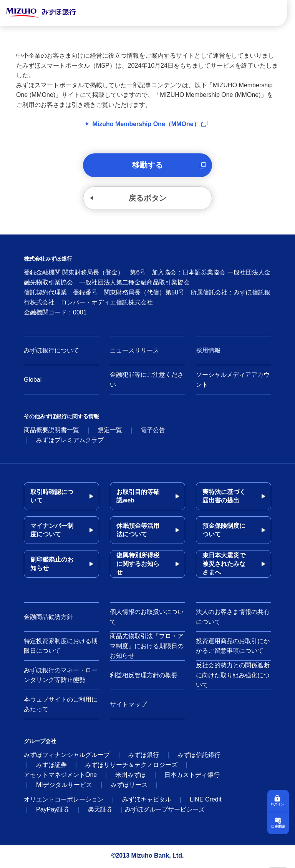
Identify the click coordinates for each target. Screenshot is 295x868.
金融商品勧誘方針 (48, 619)
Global (33, 382)
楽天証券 (100, 811)
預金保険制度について (224, 532)
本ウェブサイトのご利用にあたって (61, 706)
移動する (147, 166)
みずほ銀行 (144, 757)
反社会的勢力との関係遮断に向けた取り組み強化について (233, 677)
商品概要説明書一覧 (51, 432)
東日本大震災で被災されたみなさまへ (224, 566)
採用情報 (208, 352)
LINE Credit (206, 801)
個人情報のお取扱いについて (147, 619)
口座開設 (278, 826)
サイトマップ (128, 706)
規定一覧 (110, 432)
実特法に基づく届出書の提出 (224, 498)
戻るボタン (147, 200)
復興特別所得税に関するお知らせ (138, 566)
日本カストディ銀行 (192, 777)
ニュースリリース (134, 352)
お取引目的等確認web (138, 498)
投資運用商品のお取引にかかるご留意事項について (233, 648)
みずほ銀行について (51, 352)
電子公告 (153, 432)
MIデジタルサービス (64, 787)
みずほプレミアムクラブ (70, 442)
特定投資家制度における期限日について (61, 648)
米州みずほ (131, 777)
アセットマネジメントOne (60, 777)
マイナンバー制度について (52, 532)
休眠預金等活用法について (138, 532)
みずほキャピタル (147, 801)
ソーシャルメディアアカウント (233, 382)
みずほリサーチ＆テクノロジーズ (131, 767)
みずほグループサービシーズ (165, 811)
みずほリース (129, 787)
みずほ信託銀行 (199, 757)
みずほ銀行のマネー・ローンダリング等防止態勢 (61, 677)
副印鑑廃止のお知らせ (52, 566)
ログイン (278, 804)
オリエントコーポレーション (64, 801)
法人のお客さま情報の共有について (233, 619)
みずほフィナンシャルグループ (67, 757)
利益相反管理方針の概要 (144, 677)
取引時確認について (52, 498)
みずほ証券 (51, 767)
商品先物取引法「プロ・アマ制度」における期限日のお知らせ (147, 648)
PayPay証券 (53, 811)
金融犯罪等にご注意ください (147, 382)
